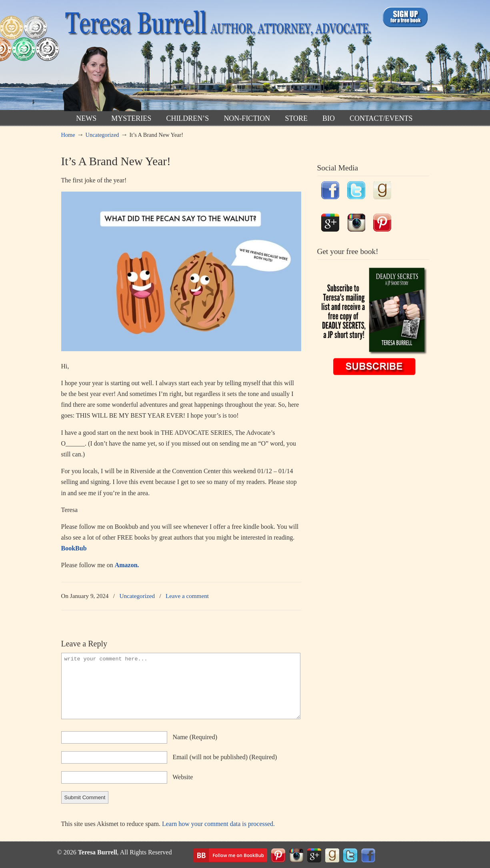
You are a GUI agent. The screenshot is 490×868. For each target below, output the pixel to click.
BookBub (74, 548)
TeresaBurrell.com (216, 57)
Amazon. (127, 565)
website (183, 777)
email (225, 757)
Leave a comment (187, 596)
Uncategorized (102, 135)
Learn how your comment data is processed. (218, 824)
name (195, 737)
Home (68, 135)
